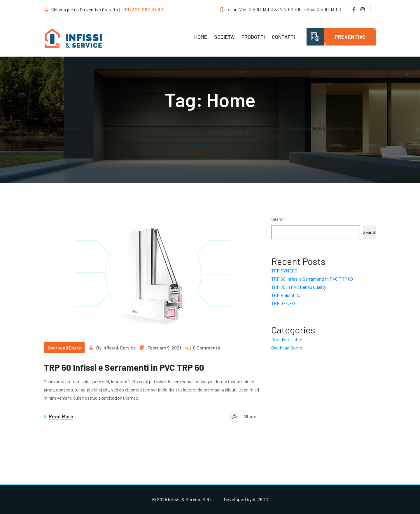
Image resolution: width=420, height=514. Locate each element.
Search (278, 219)
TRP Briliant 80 (286, 295)
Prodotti (253, 37)
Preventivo (350, 37)
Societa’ (224, 37)
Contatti (283, 37)
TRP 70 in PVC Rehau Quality (299, 287)
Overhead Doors (64, 348)
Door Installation (287, 339)
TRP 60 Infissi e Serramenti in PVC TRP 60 (124, 367)
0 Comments (206, 348)
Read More (61, 417)
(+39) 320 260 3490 (141, 9)
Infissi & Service (119, 348)
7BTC (263, 499)
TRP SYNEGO (284, 271)
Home (201, 37)
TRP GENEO (283, 303)
